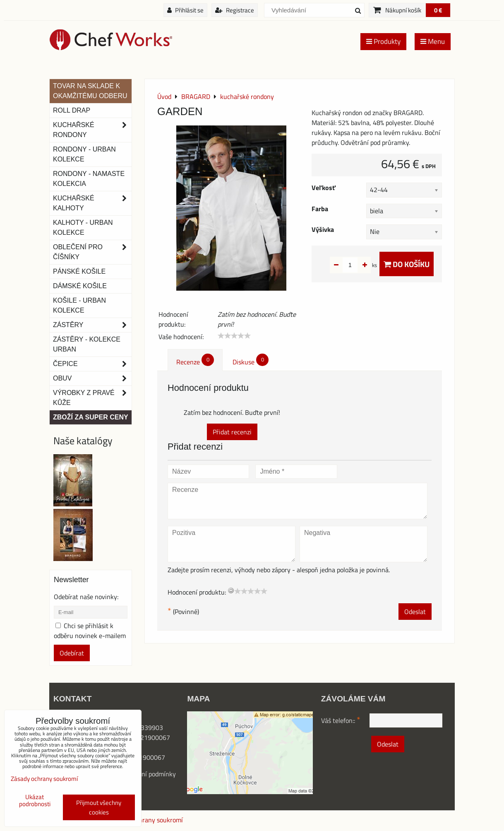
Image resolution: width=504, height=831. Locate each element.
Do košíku (407, 264)
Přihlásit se (185, 10)
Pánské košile (79, 271)
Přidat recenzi (232, 432)
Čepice (92, 364)
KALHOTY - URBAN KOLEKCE (83, 228)
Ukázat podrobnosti (35, 801)
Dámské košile (80, 286)
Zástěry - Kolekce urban (87, 344)
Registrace (235, 10)
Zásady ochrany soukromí (147, 820)
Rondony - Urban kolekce (84, 154)
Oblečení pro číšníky (92, 252)
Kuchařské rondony (92, 130)
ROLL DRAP (72, 110)
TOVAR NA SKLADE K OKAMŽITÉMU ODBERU (90, 91)
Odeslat (415, 612)
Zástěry (92, 325)
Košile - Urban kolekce (79, 305)
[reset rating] (231, 590)
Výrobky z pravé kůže (92, 398)
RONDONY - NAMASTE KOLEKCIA (89, 179)
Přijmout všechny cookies (99, 807)
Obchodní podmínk (146, 774)
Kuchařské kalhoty (92, 203)
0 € (438, 10)
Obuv (92, 378)
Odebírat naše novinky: (86, 597)
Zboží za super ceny (91, 417)
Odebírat (72, 653)
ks (361, 265)
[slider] (234, 336)
